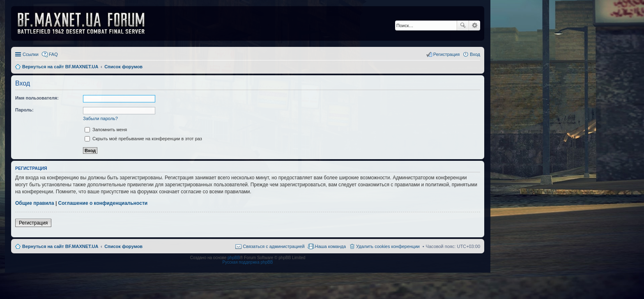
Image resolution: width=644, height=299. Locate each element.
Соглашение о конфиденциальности (103, 203)
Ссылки (31, 54)
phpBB (234, 258)
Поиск (463, 25)
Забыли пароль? (100, 118)
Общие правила (35, 203)
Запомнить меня (106, 130)
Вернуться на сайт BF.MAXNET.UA (60, 246)
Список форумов (123, 246)
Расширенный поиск (475, 25)
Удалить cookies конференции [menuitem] (388, 246)
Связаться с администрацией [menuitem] (274, 246)
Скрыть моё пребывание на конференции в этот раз (143, 139)
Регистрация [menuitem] (446, 54)
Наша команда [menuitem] (330, 246)
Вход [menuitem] (475, 54)
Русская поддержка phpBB (247, 262)
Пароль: (24, 110)
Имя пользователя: (37, 98)
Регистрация (33, 223)
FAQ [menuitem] (53, 54)
